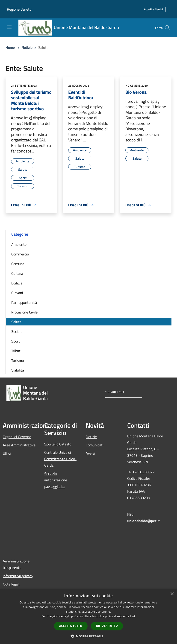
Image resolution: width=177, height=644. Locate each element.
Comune (18, 264)
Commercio (20, 254)
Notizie (27, 47)
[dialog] (88, 616)
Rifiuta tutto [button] (107, 626)
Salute (16, 322)
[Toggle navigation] (9, 27)
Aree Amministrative (19, 445)
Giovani (17, 293)
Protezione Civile (24, 312)
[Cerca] (167, 28)
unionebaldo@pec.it (144, 521)
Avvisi (90, 453)
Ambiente (19, 244)
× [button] (172, 594)
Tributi (16, 351)
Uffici (7, 453)
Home (10, 47)
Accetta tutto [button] (71, 626)
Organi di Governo (17, 437)
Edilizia (17, 283)
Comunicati (95, 445)
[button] (88, 636)
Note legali (11, 584)
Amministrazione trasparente (16, 564)
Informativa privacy (18, 576)
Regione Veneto (19, 9)
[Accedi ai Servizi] (153, 10)
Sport (16, 341)
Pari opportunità (24, 302)
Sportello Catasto (58, 444)
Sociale (17, 331)
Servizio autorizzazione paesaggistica (56, 480)
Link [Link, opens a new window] (133, 616)
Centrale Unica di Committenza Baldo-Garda (60, 459)
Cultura (17, 273)
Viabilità (18, 370)
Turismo (18, 360)
